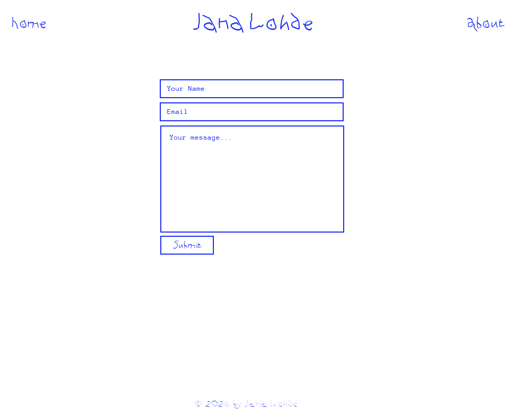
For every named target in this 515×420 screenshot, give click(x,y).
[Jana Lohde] (252, 23)
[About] (486, 23)
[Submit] (187, 245)
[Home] (29, 23)
